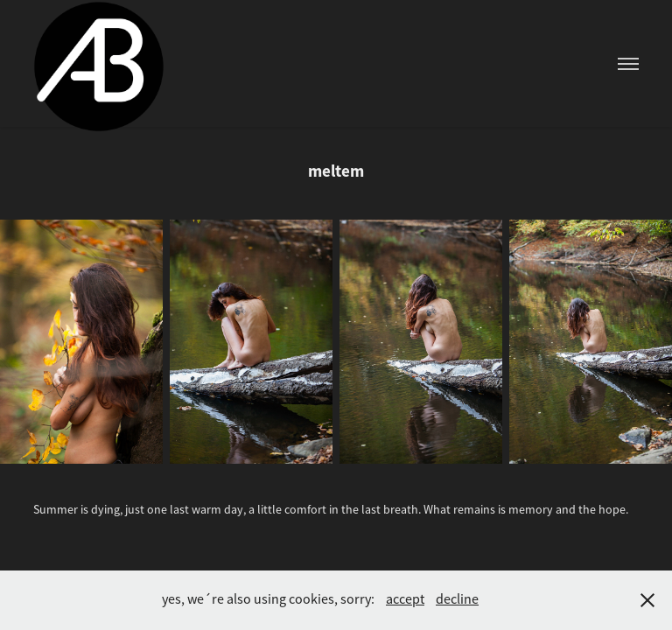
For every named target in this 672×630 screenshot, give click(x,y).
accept (405, 599)
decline (457, 599)
